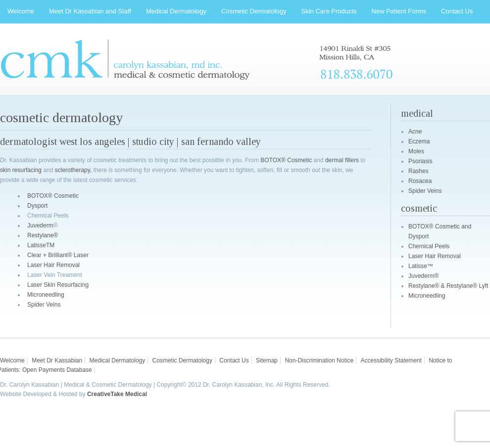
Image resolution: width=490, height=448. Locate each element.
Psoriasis (420, 161)
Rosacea (420, 181)
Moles (416, 151)
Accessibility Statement (391, 360)
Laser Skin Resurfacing (58, 285)
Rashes (418, 171)
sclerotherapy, (73, 170)
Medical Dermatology (118, 360)
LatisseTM (41, 245)
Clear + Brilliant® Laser (58, 255)
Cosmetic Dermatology (182, 360)
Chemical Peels (429, 246)
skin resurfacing (21, 170)
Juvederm (40, 225)
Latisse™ (421, 266)
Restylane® (43, 235)
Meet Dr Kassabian (57, 360)
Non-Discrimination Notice (319, 360)
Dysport (37, 206)
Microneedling (46, 295)
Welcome (12, 360)
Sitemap (267, 360)
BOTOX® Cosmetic (286, 160)
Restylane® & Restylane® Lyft (448, 286)
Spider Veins (44, 305)
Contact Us (234, 360)
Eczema (419, 141)
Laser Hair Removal (53, 265)
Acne (415, 132)
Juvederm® (424, 276)
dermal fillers (342, 160)
